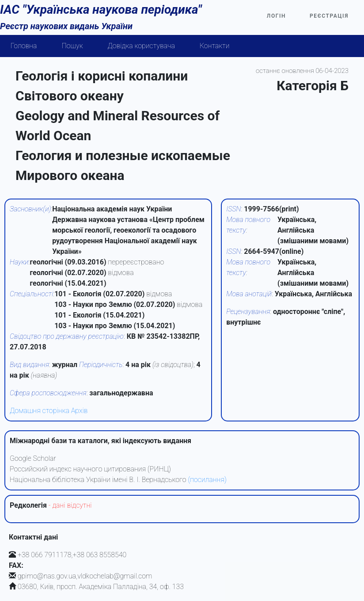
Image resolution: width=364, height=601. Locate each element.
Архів (80, 411)
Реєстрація (329, 16)
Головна (24, 46)
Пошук (72, 46)
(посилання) (207, 480)
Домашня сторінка (40, 411)
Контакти (215, 46)
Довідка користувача (141, 46)
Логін (276, 16)
